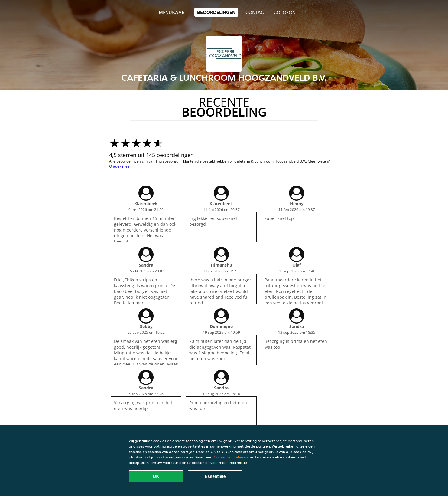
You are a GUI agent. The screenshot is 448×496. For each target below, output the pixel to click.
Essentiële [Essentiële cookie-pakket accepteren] (215, 476)
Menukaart (173, 12)
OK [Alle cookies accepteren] (156, 476)
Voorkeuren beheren (230, 457)
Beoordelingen (216, 12)
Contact (256, 12)
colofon (285, 12)
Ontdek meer (120, 166)
